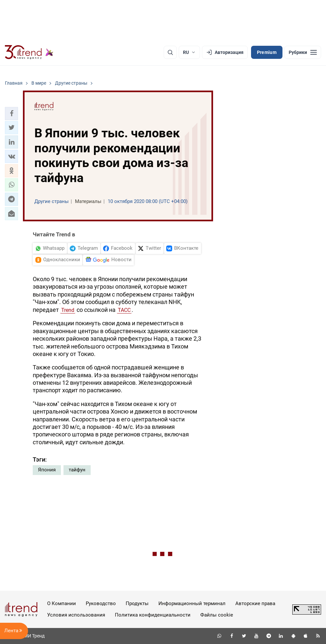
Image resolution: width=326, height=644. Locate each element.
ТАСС (124, 310)
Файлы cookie (217, 615)
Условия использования (76, 615)
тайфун (77, 470)
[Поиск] (170, 52)
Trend (68, 310)
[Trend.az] (29, 52)
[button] (11, 113)
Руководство (101, 603)
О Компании (62, 603)
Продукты (137, 603)
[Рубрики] (303, 52)
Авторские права (255, 603)
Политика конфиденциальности (153, 615)
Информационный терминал (192, 603)
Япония (47, 470)
